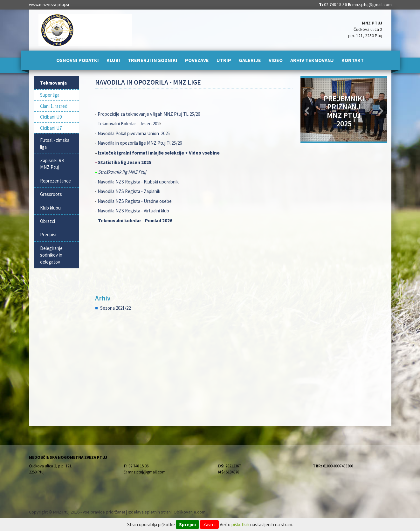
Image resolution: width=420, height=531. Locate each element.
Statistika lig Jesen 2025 (125, 162)
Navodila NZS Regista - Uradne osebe (135, 201)
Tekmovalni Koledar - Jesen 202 (128, 124)
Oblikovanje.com (189, 512)
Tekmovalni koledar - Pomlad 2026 (135, 221)
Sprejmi (187, 524)
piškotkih (240, 524)
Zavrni (209, 524)
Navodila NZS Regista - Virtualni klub (133, 211)
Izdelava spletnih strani (150, 512)
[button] (307, 110)
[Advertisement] (194, 367)
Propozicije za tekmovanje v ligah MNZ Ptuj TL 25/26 (149, 114)
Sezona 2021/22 (115, 308)
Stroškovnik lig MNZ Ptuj (122, 172)
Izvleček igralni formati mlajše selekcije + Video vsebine (159, 153)
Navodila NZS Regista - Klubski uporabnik (138, 182)
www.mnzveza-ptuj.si (49, 4)
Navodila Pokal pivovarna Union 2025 (134, 133)
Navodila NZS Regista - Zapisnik (129, 191)
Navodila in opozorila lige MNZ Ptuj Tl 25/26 (140, 143)
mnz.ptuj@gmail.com (372, 4)
